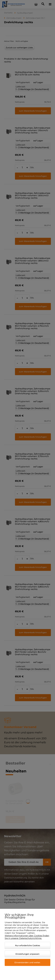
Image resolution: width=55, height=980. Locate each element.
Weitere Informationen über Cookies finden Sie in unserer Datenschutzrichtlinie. (27, 937)
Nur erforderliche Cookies (28, 945)
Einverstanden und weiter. (27, 962)
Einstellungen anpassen (27, 954)
